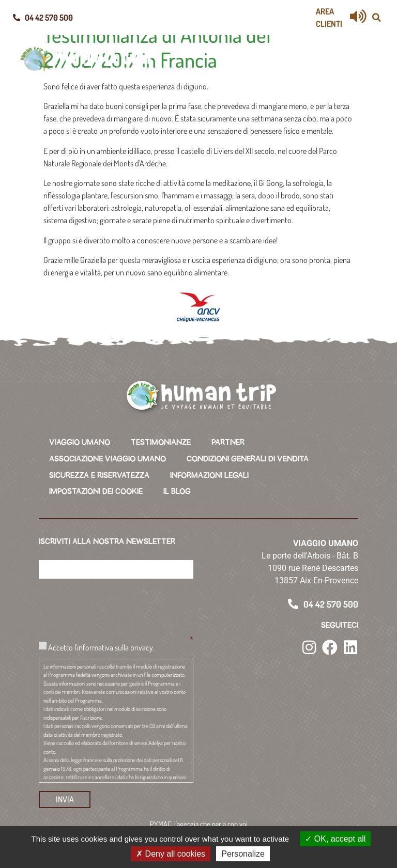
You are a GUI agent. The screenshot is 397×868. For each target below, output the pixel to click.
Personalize (243, 854)
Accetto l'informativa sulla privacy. (101, 643)
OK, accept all (335, 839)
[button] (376, 18)
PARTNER (228, 442)
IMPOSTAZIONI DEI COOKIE (96, 489)
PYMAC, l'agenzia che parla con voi (199, 818)
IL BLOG (177, 489)
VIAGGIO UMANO (80, 442)
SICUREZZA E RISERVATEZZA (99, 473)
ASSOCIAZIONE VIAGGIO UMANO (108, 458)
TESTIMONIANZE (161, 442)
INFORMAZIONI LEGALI (209, 473)
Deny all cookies (171, 854)
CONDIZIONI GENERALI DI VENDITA (248, 458)
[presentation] (117, 602)
